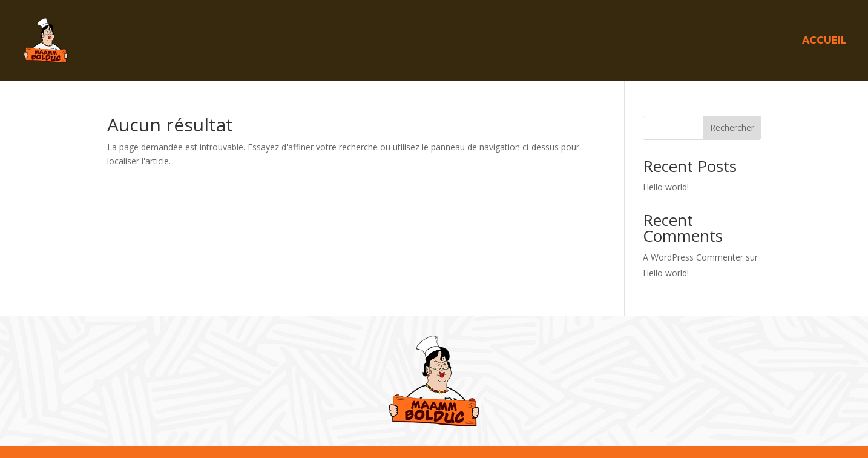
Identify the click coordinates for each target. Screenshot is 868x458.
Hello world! (666, 187)
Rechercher (732, 128)
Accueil (824, 40)
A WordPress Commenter (693, 257)
